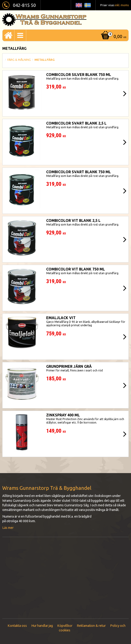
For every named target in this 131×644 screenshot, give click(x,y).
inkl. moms (122, 5)
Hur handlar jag (42, 626)
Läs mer (8, 528)
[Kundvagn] (113, 37)
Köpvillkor (65, 626)
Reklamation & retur (91, 626)
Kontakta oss (17, 626)
